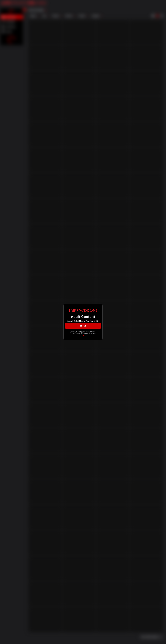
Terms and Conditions (89, 333)
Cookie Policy (92, 331)
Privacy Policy (74, 333)
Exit (83, 336)
